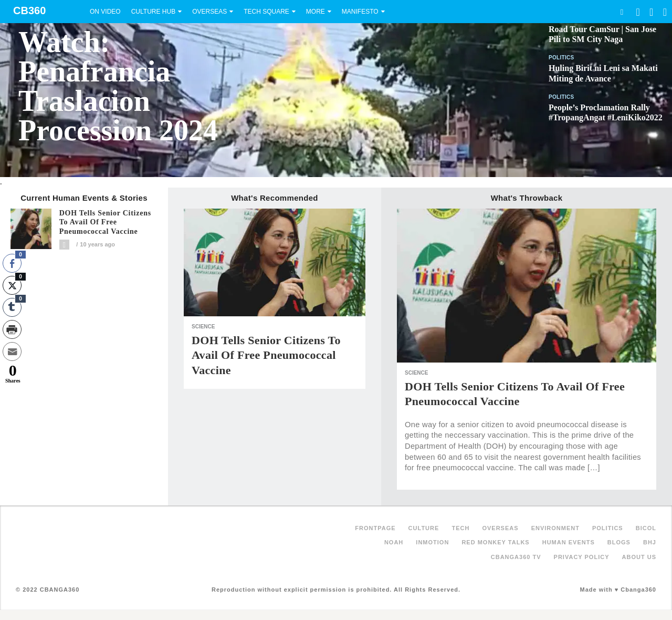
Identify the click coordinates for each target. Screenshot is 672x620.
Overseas (209, 12)
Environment (555, 528)
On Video (105, 12)
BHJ (650, 542)
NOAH (394, 542)
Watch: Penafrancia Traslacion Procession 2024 (118, 86)
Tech (460, 528)
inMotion (432, 542)
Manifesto (360, 12)
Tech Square (266, 12)
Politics (561, 58)
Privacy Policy (582, 557)
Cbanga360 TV (516, 557)
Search (622, 12)
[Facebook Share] (12, 263)
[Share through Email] (12, 352)
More (316, 12)
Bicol (646, 528)
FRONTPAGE (375, 528)
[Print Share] (12, 329)
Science (203, 327)
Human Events (569, 542)
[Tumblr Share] (12, 307)
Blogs (619, 542)
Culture (424, 528)
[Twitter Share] (12, 285)
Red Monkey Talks (495, 542)
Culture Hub (153, 12)
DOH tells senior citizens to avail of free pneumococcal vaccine (105, 223)
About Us (639, 557)
